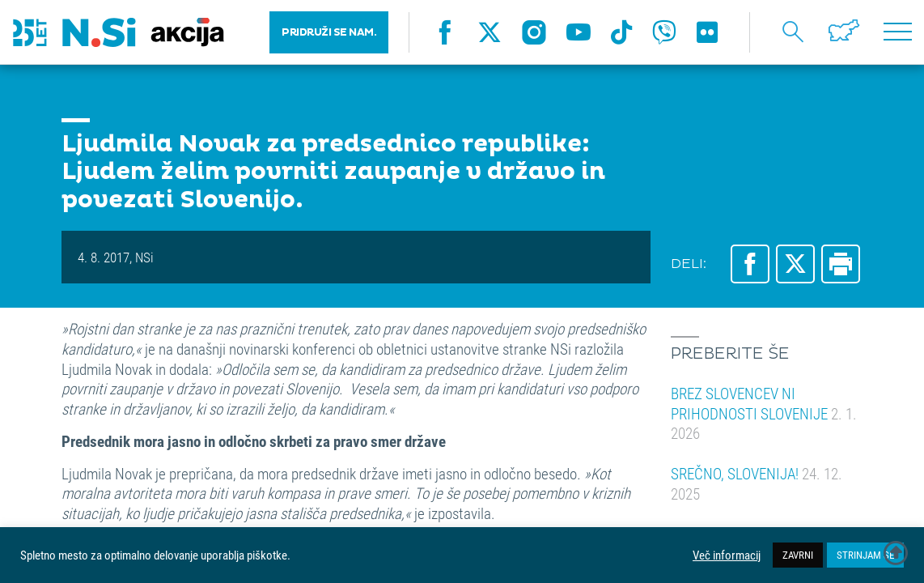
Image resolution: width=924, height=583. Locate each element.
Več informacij (727, 555)
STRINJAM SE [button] (865, 555)
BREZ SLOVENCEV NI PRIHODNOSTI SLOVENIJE (764, 413)
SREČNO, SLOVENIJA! (757, 483)
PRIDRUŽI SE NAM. (329, 32)
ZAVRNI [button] (798, 555)
